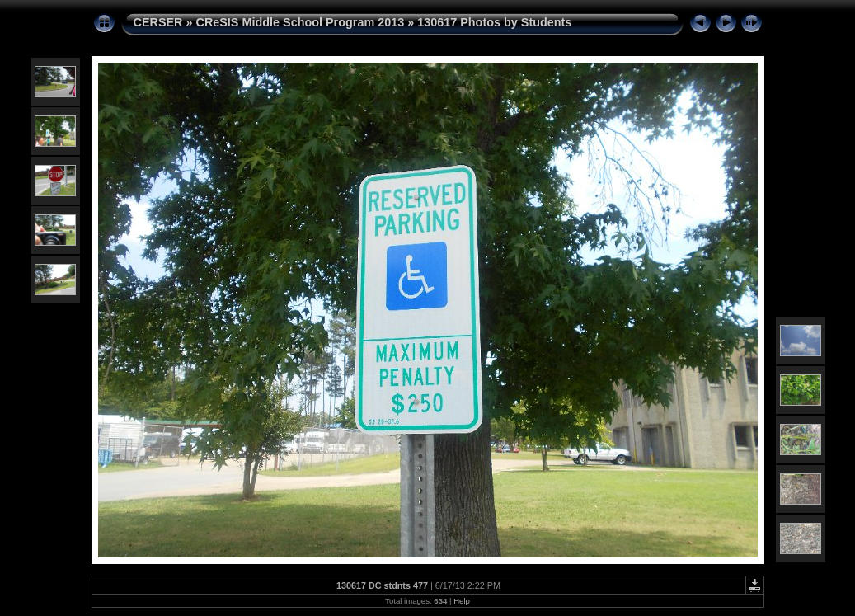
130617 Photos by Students (494, 22)
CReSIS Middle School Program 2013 (300, 22)
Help (462, 601)
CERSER (158, 22)
